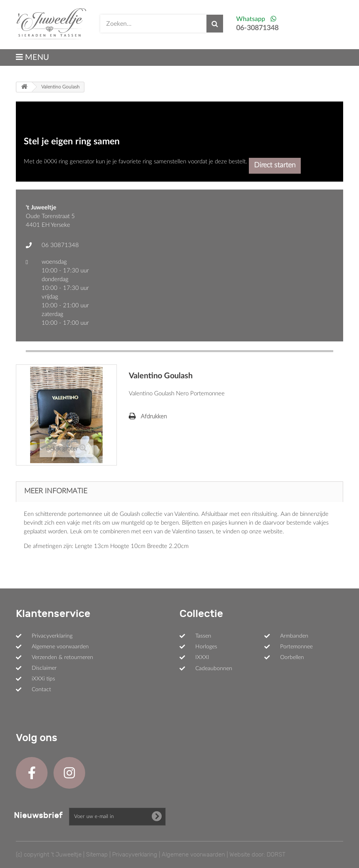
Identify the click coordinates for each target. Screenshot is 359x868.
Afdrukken (154, 417)
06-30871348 (257, 28)
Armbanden (294, 636)
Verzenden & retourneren (62, 657)
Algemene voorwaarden (60, 647)
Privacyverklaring (52, 636)
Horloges (206, 647)
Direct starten (275, 165)
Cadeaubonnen (214, 669)
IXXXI (202, 657)
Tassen (203, 636)
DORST (276, 855)
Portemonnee (296, 647)
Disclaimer (44, 668)
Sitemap (97, 855)
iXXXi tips (43, 679)
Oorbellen (292, 657)
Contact (41, 690)
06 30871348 (60, 245)
